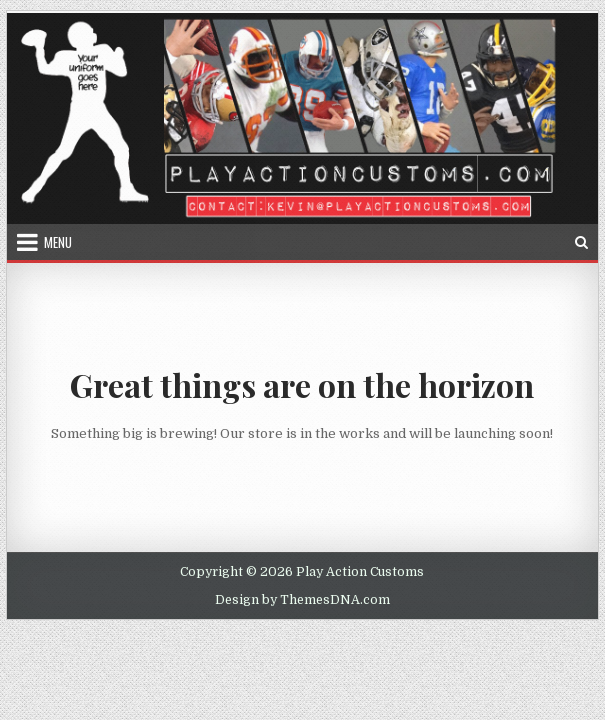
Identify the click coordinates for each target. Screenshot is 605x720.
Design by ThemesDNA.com (302, 600)
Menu (58, 242)
